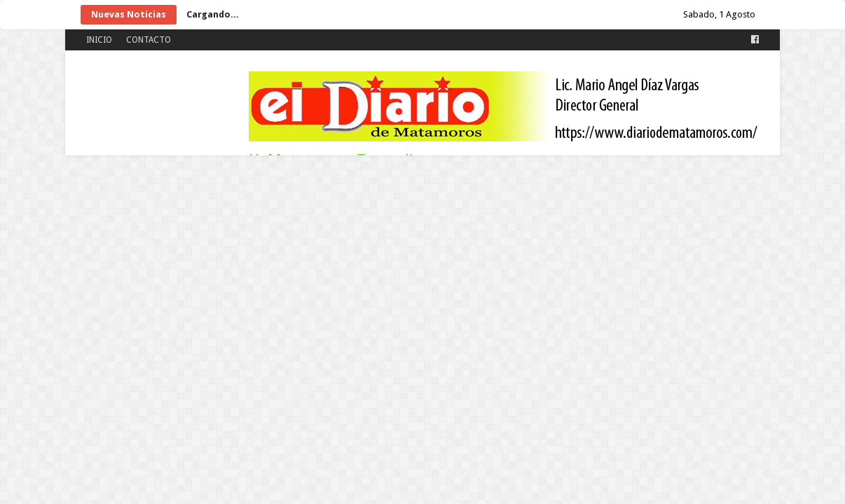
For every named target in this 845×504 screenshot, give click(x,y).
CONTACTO (149, 40)
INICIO (99, 40)
